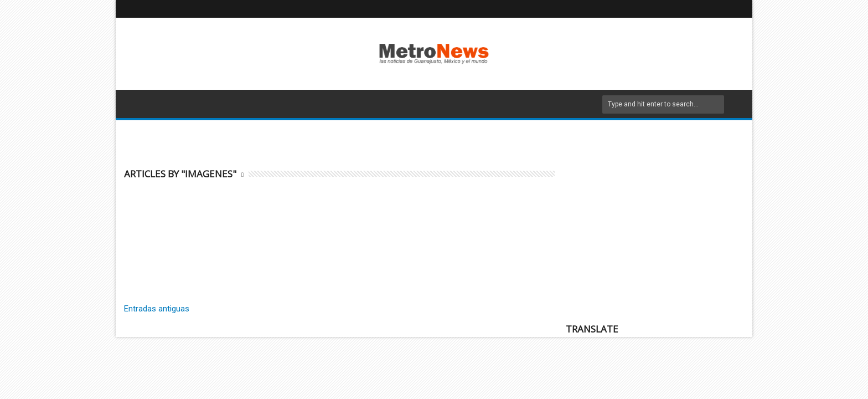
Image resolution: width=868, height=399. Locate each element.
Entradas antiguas (157, 309)
